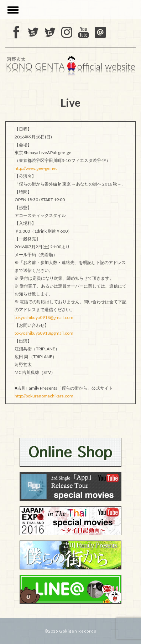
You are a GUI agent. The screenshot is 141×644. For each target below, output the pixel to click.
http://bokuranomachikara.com (44, 396)
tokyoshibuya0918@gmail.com (44, 317)
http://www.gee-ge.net (36, 168)
